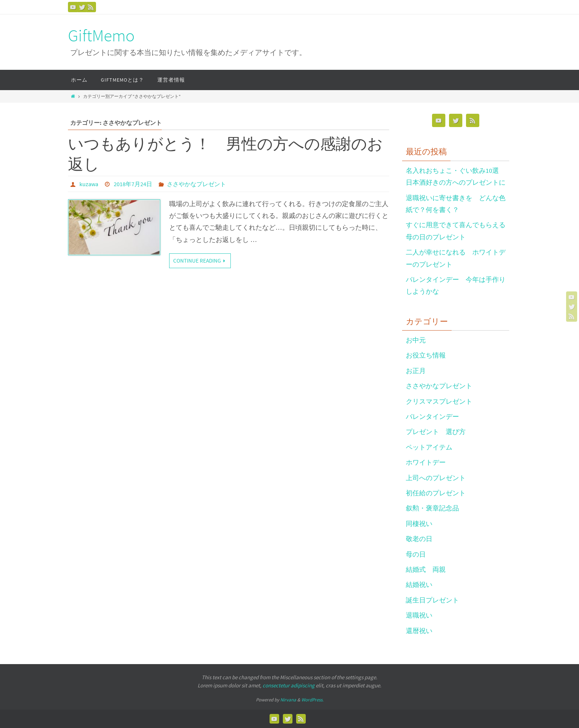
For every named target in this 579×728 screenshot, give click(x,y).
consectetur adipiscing (289, 685)
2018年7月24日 (133, 184)
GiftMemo (101, 36)
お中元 (416, 340)
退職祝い (419, 615)
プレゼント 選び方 (436, 432)
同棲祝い (419, 524)
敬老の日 (419, 539)
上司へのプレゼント (436, 478)
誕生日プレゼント (432, 600)
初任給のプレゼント (436, 493)
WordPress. (312, 700)
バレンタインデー (432, 416)
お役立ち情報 (426, 355)
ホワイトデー (426, 462)
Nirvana (288, 700)
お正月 (416, 371)
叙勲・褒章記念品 (432, 508)
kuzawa (89, 184)
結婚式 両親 (426, 569)
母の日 (416, 554)
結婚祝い (419, 585)
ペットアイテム (429, 447)
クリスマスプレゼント (439, 401)
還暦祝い (419, 631)
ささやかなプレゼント (196, 184)
